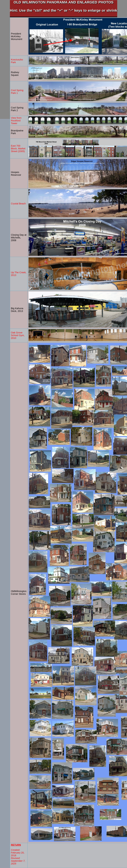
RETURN (16, 845)
